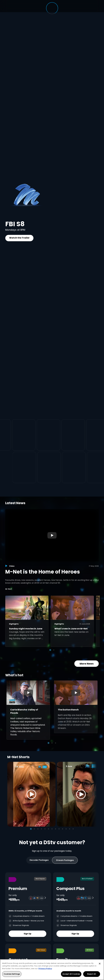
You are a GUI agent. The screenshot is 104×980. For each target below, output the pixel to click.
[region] (52, 970)
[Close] (100, 964)
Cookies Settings (12, 974)
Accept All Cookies (71, 974)
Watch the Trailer (19, 238)
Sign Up (27, 934)
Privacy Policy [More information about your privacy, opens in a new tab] (45, 969)
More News (87, 664)
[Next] (94, 794)
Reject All (92, 974)
